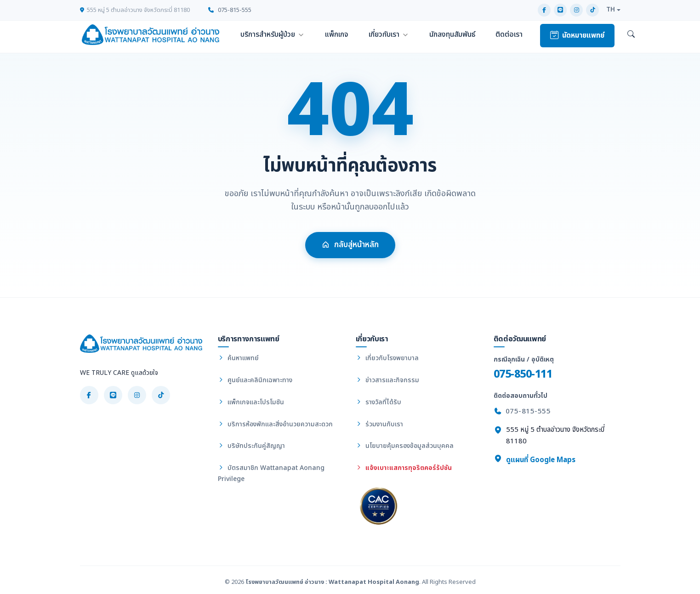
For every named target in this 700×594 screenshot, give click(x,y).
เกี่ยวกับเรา (384, 34)
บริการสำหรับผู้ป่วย (268, 34)
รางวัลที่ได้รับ (378, 402)
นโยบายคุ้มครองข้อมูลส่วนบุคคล (405, 446)
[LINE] (560, 10)
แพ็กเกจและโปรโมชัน (251, 402)
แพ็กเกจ (337, 34)
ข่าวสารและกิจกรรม (387, 380)
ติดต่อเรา (509, 34)
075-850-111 (523, 374)
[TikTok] (592, 10)
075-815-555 (230, 10)
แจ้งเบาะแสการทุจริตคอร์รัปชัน (404, 468)
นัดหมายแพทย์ (577, 36)
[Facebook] (544, 10)
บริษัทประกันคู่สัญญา (251, 446)
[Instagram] (576, 10)
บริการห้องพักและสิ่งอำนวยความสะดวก (275, 424)
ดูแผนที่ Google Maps (535, 460)
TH (611, 10)
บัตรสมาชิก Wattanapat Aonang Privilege (271, 473)
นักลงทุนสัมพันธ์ (452, 34)
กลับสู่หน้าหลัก (350, 249)
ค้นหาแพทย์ (238, 358)
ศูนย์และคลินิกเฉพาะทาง (255, 380)
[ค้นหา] (631, 35)
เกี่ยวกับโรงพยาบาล (387, 358)
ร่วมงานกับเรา (379, 424)
